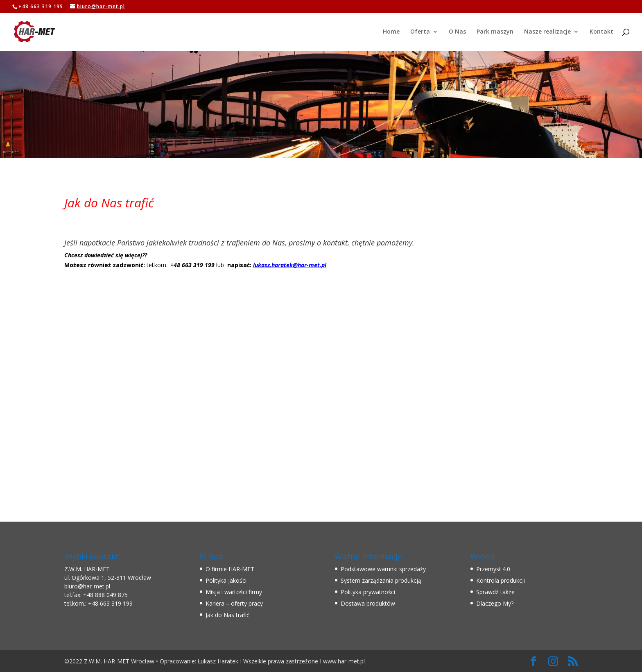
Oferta (420, 32)
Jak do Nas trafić (227, 615)
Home (391, 32)
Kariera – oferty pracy (234, 603)
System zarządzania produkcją (381, 580)
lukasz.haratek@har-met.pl (290, 265)
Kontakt (601, 32)
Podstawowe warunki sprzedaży (383, 569)
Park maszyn (495, 32)
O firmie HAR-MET (230, 569)
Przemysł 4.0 (493, 569)
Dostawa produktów (368, 603)
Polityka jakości (226, 580)
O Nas (457, 32)
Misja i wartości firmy (234, 592)
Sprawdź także (495, 592)
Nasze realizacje (547, 32)
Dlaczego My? (495, 603)
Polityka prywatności (368, 592)
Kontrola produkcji (501, 580)
